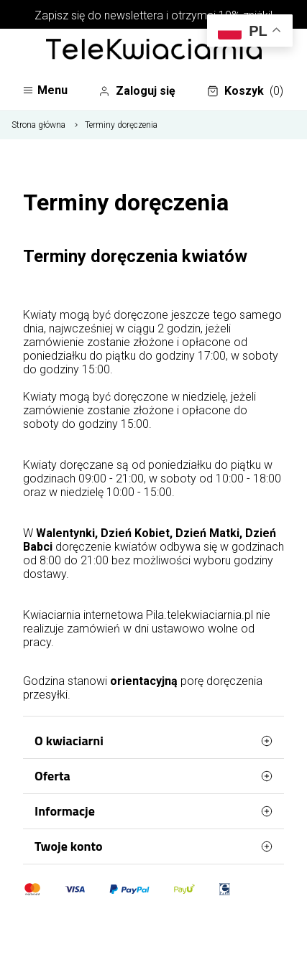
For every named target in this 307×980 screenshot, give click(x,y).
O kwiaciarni (153, 741)
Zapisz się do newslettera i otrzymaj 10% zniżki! (153, 15)
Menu (45, 90)
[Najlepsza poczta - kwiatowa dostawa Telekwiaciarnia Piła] (154, 50)
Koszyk (245, 91)
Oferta (153, 776)
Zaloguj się (137, 91)
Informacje (153, 811)
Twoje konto (153, 846)
